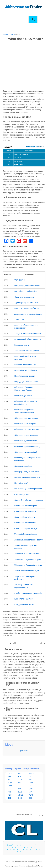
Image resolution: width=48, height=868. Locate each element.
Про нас (41, 866)
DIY (20, 789)
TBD (10, 798)
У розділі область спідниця (26, 534)
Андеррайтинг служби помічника (28, 314)
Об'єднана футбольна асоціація (28, 446)
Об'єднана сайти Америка (25, 424)
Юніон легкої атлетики (24, 599)
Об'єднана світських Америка (27, 429)
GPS (31, 789)
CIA (20, 777)
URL (20, 783)
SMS (31, 780)
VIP (30, 792)
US (41, 643)
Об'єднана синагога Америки (26, 435)
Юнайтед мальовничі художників (28, 593)
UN (30, 777)
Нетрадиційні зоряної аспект (26, 382)
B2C (31, 798)
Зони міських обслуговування (27, 351)
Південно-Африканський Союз (27, 477)
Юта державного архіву (24, 604)
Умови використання (12, 866)
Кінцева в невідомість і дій (25, 365)
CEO (31, 783)
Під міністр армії (21, 483)
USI (14, 643)
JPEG (21, 795)
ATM (20, 780)
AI (19, 786)
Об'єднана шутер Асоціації (26, 452)
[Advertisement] (24, 66)
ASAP (31, 795)
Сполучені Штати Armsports (26, 506)
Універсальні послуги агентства (28, 554)
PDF (10, 795)
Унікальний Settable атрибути (27, 571)
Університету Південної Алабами (28, 565)
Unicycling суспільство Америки (27, 286)
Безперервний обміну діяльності (28, 339)
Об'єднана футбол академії (26, 441)
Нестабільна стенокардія (25, 376)
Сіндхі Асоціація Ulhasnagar (26, 528)
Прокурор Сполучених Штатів (27, 472)
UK (20, 773)
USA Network (20, 280)
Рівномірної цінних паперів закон (28, 489)
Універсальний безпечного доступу (29, 540)
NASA (31, 773)
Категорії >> (11, 845)
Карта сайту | (33, 862)
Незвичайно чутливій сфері (26, 370)
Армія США (19, 320)
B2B (20, 798)
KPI (9, 792)
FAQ (20, 792)
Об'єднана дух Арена (23, 396)
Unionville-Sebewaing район (26, 291)
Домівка (5, 34)
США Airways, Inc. (22, 494)
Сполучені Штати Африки (25, 523)
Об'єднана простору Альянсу (27, 418)
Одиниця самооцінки (23, 466)
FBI (9, 777)
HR (30, 786)
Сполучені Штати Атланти (25, 517)
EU (9, 780)
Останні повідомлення (24, 815)
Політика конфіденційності (28, 866)
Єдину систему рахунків (24, 297)
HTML (10, 783)
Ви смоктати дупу (22, 345)
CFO (10, 786)
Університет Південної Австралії (28, 560)
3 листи (12, 34)
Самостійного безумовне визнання (29, 500)
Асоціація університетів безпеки (28, 334)
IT (9, 789)
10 (9, 847)
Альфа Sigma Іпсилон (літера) (27, 308)
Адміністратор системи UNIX (26, 303)
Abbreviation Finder (21, 862)
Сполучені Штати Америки (25, 511)
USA (10, 773)
